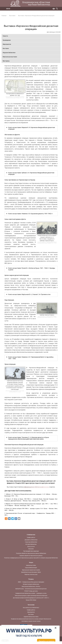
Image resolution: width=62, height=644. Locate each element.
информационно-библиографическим (36, 487)
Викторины (6, 61)
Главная (4, 16)
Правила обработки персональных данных (31, 556)
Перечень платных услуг (31, 574)
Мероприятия (7, 44)
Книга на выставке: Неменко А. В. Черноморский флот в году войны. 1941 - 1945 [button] (30, 358)
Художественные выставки (31, 617)
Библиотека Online (31, 565)
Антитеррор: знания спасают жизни (31, 621)
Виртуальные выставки (10, 57)
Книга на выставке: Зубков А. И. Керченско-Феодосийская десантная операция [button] (30, 174)
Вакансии (31, 549)
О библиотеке (31, 535)
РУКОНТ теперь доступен (31, 591)
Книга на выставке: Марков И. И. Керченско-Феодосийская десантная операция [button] (30, 128)
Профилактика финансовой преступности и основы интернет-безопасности (31, 619)
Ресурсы (31, 579)
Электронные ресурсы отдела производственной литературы (31, 596)
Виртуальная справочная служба (31, 570)
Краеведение (7, 40)
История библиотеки (31, 544)
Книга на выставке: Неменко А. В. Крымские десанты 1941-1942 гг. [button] (29, 214)
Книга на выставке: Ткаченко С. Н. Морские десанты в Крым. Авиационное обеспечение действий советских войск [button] (28, 438)
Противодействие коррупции (31, 551)
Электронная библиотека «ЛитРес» (31, 586)
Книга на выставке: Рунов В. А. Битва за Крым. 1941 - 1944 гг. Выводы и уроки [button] (31, 269)
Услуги (31, 563)
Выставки (12, 16)
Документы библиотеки (31, 540)
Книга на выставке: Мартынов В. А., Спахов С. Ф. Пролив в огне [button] (28, 294)
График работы (31, 537)
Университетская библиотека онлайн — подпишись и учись (31, 593)
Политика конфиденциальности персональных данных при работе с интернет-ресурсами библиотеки (31, 558)
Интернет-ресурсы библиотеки (31, 584)
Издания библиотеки (9, 53)
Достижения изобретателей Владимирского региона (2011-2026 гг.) (31, 598)
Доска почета (31, 547)
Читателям (31, 605)
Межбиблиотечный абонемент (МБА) (31, 572)
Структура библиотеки (31, 542)
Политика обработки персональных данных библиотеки (31, 553)
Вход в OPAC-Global (31, 600)
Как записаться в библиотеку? (31, 608)
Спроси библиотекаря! (31, 568)
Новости (5, 36)
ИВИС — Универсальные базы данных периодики (31, 582)
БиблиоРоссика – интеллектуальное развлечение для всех (31, 589)
